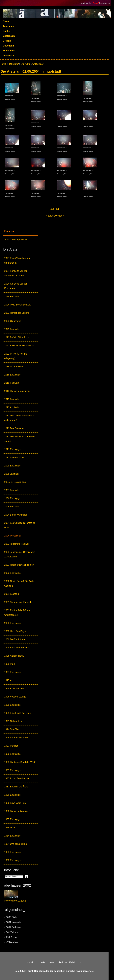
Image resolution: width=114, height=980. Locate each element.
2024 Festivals (12, 297)
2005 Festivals (12, 507)
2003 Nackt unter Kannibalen (19, 565)
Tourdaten (8, 26)
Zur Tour (55, 209)
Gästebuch (9, 36)
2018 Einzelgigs (12, 375)
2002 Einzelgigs (12, 573)
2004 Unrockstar (13, 536)
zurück (30, 962)
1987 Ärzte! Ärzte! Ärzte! (17, 778)
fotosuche (11, 870)
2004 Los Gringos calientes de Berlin (20, 525)
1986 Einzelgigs (12, 795)
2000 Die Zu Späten (15, 639)
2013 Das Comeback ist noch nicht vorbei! (19, 418)
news (52, 962)
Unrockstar (38, 64)
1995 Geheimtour (13, 721)
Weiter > (60, 216)
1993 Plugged (11, 746)
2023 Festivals (12, 329)
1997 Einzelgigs (12, 672)
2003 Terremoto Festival (17, 544)
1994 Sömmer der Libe (16, 738)
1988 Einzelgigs (12, 754)
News (6, 21)
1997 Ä (8, 680)
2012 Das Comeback (15, 428)
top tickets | (87, 3)
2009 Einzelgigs (12, 466)
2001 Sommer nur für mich (18, 602)
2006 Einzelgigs (12, 498)
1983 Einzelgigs (12, 852)
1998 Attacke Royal (14, 656)
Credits (7, 41)
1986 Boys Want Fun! (15, 803)
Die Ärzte (9, 231)
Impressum (9, 55)
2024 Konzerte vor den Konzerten (16, 286)
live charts (104, 3)
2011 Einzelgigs (12, 449)
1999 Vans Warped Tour (17, 648)
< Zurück (50, 216)
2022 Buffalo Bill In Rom (17, 337)
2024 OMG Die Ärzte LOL (17, 305)
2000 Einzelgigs (12, 623)
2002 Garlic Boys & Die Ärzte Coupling (19, 583)
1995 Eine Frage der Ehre (18, 713)
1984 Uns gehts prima (16, 844)
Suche (6, 31)
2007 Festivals (12, 490)
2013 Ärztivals (12, 407)
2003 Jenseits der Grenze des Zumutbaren (20, 554)
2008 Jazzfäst (11, 474)
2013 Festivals (12, 399)
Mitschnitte (9, 51)
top (81, 962)
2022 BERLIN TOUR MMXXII (19, 346)
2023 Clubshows (13, 321)
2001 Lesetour (12, 594)
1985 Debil (10, 828)
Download (8, 46)
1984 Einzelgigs (12, 836)
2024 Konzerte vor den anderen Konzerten (16, 273)
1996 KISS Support (14, 689)
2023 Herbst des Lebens (17, 313)
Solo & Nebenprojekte (16, 240)
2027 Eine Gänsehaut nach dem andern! (18, 260)
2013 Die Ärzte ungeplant (17, 391)
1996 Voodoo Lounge (15, 697)
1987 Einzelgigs (12, 770)
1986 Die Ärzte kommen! (17, 811)
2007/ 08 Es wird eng (15, 482)
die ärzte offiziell (67, 962)
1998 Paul (9, 664)
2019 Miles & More (14, 367)
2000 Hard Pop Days (15, 631)
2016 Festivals (12, 383)
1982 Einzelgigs (12, 860)
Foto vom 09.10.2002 (15, 901)
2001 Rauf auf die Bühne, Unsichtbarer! (17, 613)
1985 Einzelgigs (12, 819)
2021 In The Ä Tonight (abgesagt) (16, 356)
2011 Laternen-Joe (14, 458)
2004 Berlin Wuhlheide (16, 515)
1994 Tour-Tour (12, 729)
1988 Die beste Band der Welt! (20, 762)
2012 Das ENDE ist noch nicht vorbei (20, 439)
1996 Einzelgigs (12, 705)
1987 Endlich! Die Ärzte (16, 787)
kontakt (41, 962)
